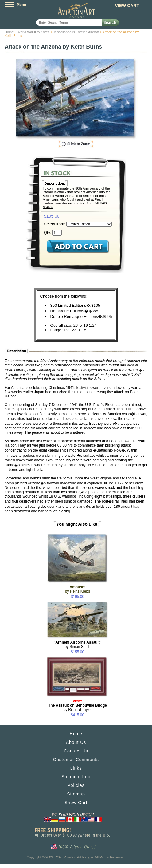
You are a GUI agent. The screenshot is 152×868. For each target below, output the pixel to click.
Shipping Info (76, 777)
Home (9, 32)
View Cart (127, 6)
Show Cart (76, 803)
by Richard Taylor (78, 705)
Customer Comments (76, 759)
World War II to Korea (34, 32)
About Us (76, 742)
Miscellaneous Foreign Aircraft (76, 32)
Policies (76, 785)
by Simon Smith (78, 645)
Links (76, 768)
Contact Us (76, 751)
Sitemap (76, 794)
